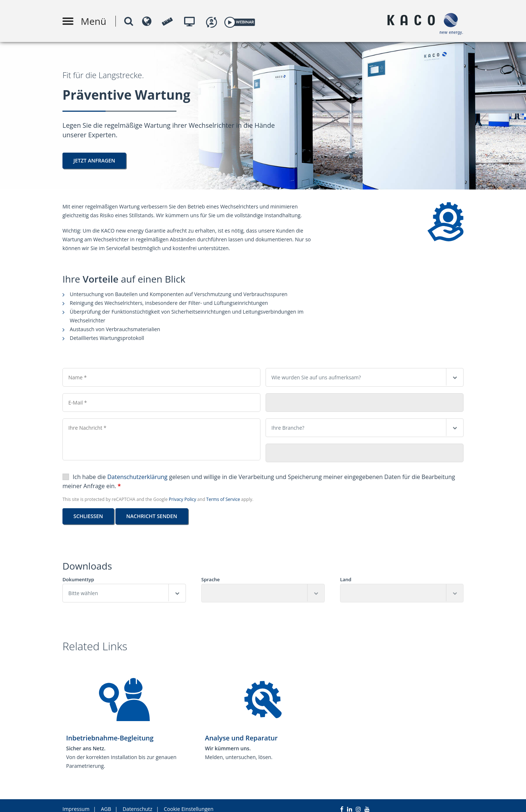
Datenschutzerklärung (138, 477)
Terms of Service (223, 499)
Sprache (211, 580)
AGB (106, 802)
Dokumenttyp (78, 580)
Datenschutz (138, 802)
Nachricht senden (152, 516)
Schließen (88, 516)
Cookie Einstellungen (189, 802)
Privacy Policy (182, 499)
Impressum (76, 802)
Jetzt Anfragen (94, 160)
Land (346, 580)
